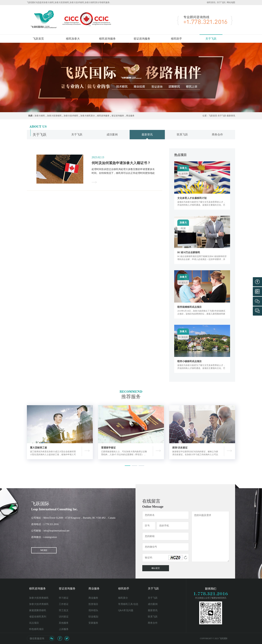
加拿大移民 (40, 116)
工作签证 (64, 604)
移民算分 (123, 598)
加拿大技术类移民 (39, 604)
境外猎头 (93, 610)
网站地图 (231, 2)
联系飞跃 (153, 617)
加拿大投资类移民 (39, 598)
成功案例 (153, 604)
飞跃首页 (38, 39)
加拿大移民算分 (88, 116)
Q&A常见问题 (126, 610)
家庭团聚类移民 (38, 610)
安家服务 (93, 623)
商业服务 (130, 116)
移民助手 (176, 39)
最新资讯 (231, 116)
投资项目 (93, 604)
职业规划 (93, 617)
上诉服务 (64, 629)
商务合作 (153, 623)
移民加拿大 (73, 39)
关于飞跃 (221, 2)
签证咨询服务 (142, 39)
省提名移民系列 (38, 617)
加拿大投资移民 (54, 116)
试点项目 (34, 623)
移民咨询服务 (107, 39)
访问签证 (64, 617)
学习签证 (64, 598)
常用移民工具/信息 (128, 604)
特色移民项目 (36, 629)
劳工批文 (64, 610)
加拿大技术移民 (71, 116)
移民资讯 (211, 2)
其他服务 (64, 623)
